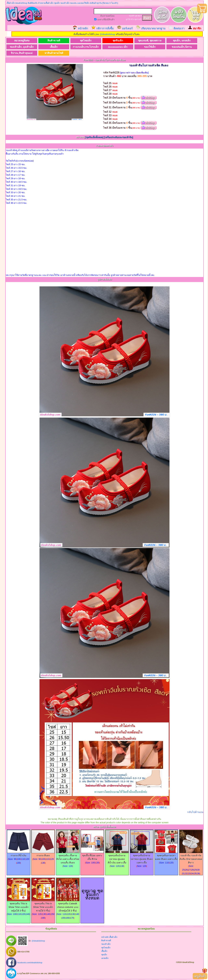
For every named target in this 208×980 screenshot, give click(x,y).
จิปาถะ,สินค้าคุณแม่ (22, 53)
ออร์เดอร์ (127, 28)
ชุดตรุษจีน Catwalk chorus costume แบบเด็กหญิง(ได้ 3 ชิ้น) (68, 906)
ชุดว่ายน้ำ (138, 19)
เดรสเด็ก (105, 958)
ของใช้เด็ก (150, 47)
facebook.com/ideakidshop (30, 962)
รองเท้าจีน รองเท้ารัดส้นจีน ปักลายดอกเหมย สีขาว (191, 858)
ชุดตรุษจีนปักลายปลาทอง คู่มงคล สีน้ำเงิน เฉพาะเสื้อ (117, 858)
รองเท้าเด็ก (106, 944)
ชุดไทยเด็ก (86, 41)
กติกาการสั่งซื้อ (105, 28)
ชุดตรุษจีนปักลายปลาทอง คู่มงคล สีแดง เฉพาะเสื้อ (142, 858)
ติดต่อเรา (179, 28)
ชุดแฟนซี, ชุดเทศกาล (150, 41)
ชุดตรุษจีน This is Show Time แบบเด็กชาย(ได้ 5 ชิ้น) (43, 906)
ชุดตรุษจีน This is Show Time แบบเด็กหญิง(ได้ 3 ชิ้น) (19, 906)
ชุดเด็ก (104, 955)
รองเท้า (132, 16)
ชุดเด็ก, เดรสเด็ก (182, 41)
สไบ (132, 19)
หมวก (140, 16)
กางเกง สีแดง (43, 854)
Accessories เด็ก (118, 47)
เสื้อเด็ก (54, 47)
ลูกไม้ (128, 19)
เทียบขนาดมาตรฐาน (153, 28)
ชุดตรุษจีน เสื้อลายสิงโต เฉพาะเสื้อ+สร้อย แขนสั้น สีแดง (68, 858)
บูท (136, 16)
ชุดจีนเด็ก (118, 41)
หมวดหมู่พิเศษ (22, 41)
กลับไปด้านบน (195, 812)
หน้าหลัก (83, 28)
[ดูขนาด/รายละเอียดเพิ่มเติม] (134, 73)
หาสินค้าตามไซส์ (54, 53)
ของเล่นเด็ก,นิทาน (182, 47)
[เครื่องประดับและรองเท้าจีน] (118, 137)
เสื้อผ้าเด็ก (113, 937)
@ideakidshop (107, 34)
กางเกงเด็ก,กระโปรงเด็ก (86, 47)
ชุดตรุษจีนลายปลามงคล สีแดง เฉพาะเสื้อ (166, 856)
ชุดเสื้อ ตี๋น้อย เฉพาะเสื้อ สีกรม (92, 856)
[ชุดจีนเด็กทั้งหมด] (95, 137)
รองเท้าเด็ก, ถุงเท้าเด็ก (22, 47)
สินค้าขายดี (54, 41)
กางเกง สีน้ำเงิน (19, 854)
